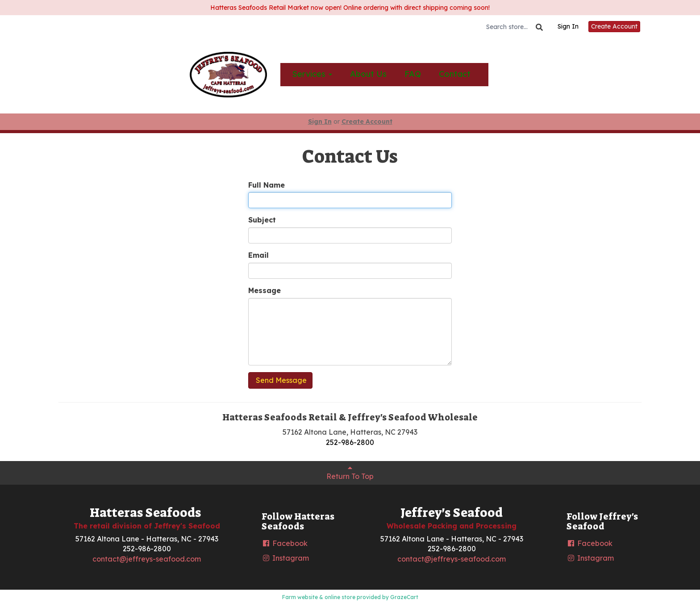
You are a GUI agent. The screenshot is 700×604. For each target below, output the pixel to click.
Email (258, 255)
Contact (455, 74)
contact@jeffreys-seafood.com (147, 559)
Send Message (280, 380)
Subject (262, 220)
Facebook (285, 543)
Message (265, 290)
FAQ (413, 74)
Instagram (285, 558)
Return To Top (350, 472)
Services (312, 74)
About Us (368, 74)
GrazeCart (404, 597)
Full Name (267, 185)
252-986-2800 (350, 442)
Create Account (614, 26)
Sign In (568, 26)
